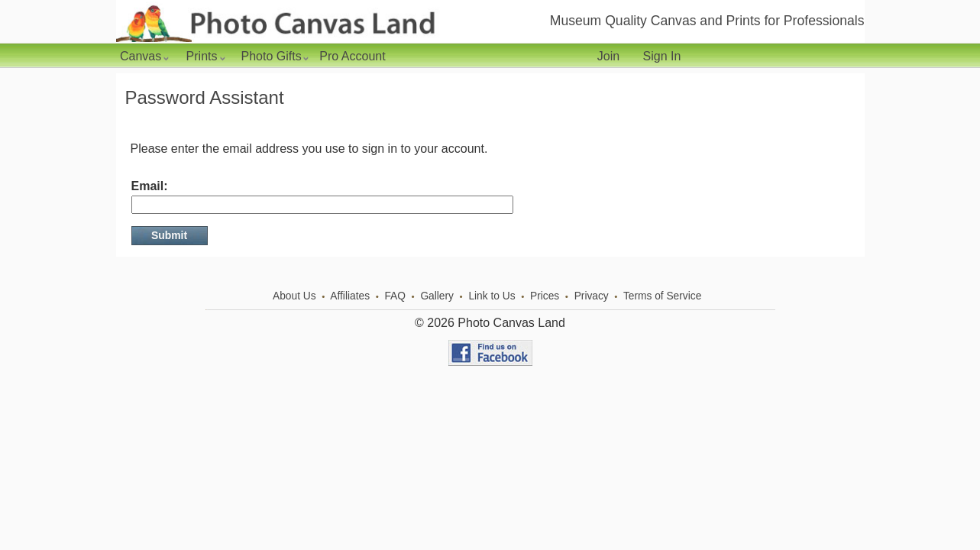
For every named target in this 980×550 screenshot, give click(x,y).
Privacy (592, 296)
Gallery (437, 296)
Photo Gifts (275, 56)
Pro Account (352, 56)
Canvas (144, 56)
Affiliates (350, 296)
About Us (294, 296)
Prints (205, 56)
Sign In (662, 56)
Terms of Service (662, 296)
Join (608, 56)
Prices (545, 296)
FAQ (395, 296)
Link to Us (492, 296)
